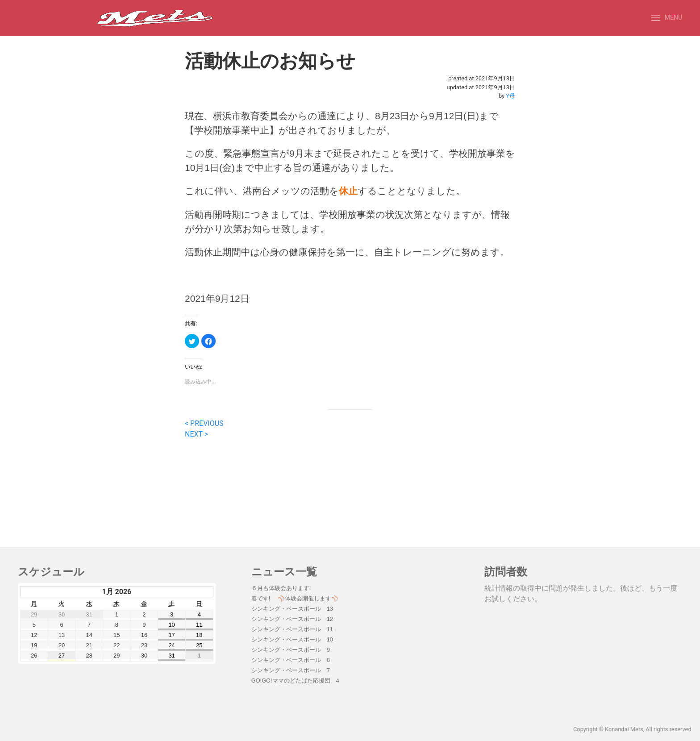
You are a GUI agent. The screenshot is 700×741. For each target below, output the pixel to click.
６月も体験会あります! (281, 588)
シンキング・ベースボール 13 (292, 609)
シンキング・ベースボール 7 (291, 670)
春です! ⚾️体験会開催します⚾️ (295, 598)
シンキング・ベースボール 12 (292, 619)
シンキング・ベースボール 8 (291, 660)
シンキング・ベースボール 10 (292, 639)
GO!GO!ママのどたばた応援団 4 (295, 681)
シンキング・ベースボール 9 (291, 650)
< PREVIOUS (204, 423)
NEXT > (196, 434)
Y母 (510, 96)
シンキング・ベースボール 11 (292, 629)
